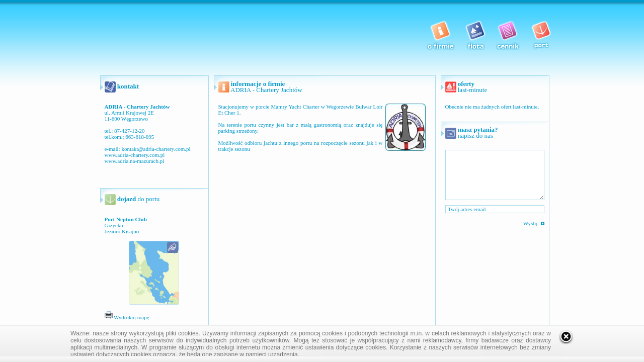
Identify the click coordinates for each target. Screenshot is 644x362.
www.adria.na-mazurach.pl (135, 161)
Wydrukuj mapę (127, 317)
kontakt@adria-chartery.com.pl (156, 149)
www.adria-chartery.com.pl (135, 155)
